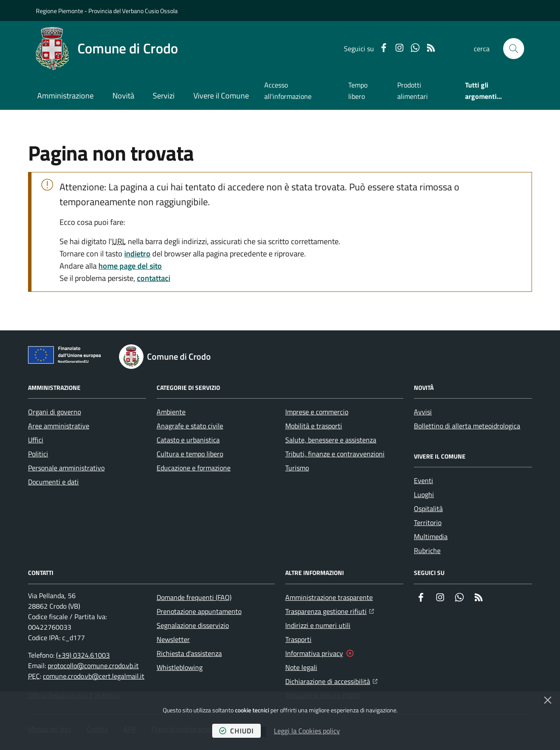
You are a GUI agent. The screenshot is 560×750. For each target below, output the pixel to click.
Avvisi (423, 412)
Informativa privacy (314, 653)
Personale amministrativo (66, 468)
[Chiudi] (548, 700)
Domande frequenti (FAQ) (194, 597)
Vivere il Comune (221, 96)
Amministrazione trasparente (329, 597)
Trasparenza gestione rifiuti (330, 610)
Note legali (301, 667)
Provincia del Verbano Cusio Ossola (133, 11)
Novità (123, 96)
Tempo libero (358, 91)
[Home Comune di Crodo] (107, 49)
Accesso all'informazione (288, 91)
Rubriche (427, 550)
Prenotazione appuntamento (199, 611)
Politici (38, 454)
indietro (137, 254)
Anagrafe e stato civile (190, 426)
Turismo (297, 468)
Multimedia (431, 536)
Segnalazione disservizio (193, 625)
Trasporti (298, 639)
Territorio (428, 522)
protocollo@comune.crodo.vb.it (93, 666)
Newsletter (173, 639)
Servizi (164, 96)
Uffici (36, 440)
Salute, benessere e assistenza (331, 440)
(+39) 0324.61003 (83, 655)
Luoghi (424, 494)
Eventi (423, 480)
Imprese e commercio (317, 412)
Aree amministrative (59, 426)
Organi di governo (54, 412)
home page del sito (130, 266)
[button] (514, 49)
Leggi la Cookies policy (307, 731)
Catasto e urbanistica (188, 440)
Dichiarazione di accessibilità (331, 680)
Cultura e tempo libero (190, 454)
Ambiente (171, 412)
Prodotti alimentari (413, 91)
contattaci (154, 278)
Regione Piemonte (59, 11)
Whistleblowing (180, 667)
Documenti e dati (53, 482)
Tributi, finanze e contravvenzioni (335, 454)
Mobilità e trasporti (314, 426)
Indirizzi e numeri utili (318, 625)
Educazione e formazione (194, 468)
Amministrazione (65, 96)
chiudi (236, 731)
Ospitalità (428, 508)
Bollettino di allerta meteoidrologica (467, 426)
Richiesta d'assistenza (189, 653)
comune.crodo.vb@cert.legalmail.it (94, 676)
